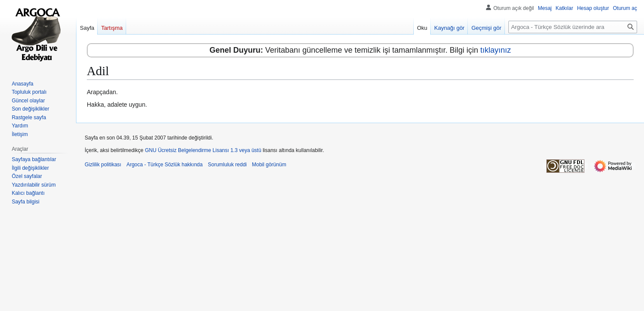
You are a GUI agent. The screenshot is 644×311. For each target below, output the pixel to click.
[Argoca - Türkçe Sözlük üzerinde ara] (573, 27)
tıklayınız (496, 50)
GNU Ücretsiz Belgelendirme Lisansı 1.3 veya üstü (203, 150)
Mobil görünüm (269, 165)
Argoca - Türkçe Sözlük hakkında (165, 165)
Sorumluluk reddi (227, 165)
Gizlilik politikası (103, 165)
